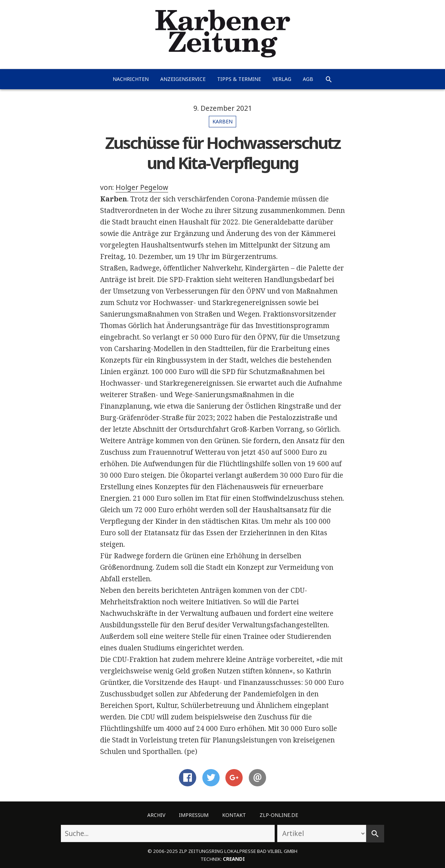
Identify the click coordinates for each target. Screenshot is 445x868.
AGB (308, 79)
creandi (234, 859)
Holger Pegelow (142, 187)
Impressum (194, 815)
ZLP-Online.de (279, 815)
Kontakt (234, 815)
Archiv (156, 815)
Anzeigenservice (183, 79)
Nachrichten (131, 79)
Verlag (282, 79)
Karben (223, 121)
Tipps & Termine (239, 79)
